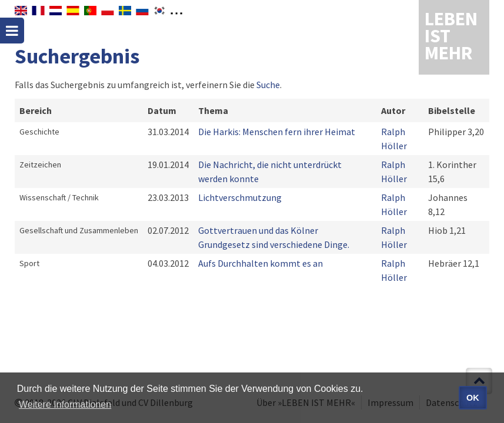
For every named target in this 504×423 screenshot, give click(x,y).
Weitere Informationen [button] (65, 404)
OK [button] (473, 398)
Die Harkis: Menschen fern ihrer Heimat (277, 132)
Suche (268, 85)
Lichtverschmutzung (240, 197)
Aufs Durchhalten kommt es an (261, 263)
